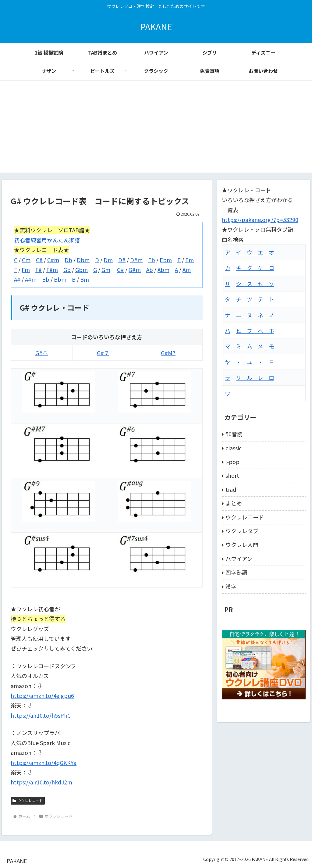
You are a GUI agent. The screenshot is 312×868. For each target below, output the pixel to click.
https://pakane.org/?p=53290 (260, 220)
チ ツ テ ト (255, 299)
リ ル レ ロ (255, 377)
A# (17, 279)
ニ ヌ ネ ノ (255, 315)
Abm (163, 270)
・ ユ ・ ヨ (255, 362)
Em (190, 260)
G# (121, 270)
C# (39, 260)
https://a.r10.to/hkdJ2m (41, 782)
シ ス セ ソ (255, 284)
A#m (31, 279)
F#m (52, 270)
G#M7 (168, 353)
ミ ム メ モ (255, 346)
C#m (53, 260)
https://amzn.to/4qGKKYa (44, 763)
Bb (46, 279)
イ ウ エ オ (255, 252)
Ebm (166, 260)
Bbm (60, 279)
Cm (26, 260)
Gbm (82, 270)
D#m (136, 260)
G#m (135, 270)
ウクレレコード (28, 800)
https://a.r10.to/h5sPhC (41, 715)
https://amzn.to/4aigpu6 (42, 695)
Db (68, 260)
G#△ (42, 353)
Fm (26, 270)
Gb (67, 270)
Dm (108, 260)
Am (187, 270)
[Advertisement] (156, 130)
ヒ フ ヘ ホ (255, 330)
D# (122, 260)
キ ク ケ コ (255, 268)
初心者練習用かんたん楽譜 (47, 240)
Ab (150, 270)
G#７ (103, 353)
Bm (85, 279)
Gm (106, 270)
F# (39, 270)
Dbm (83, 260)
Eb (152, 260)
